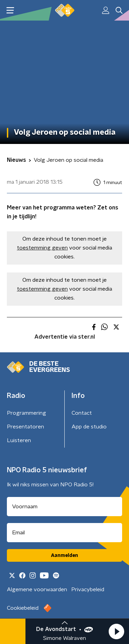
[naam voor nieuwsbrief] (64, 507)
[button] (116, 631)
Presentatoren (25, 427)
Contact (82, 413)
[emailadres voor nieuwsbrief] (64, 533)
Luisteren (19, 440)
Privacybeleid (88, 590)
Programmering (26, 413)
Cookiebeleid (23, 608)
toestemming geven (42, 248)
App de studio (89, 427)
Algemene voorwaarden (37, 590)
